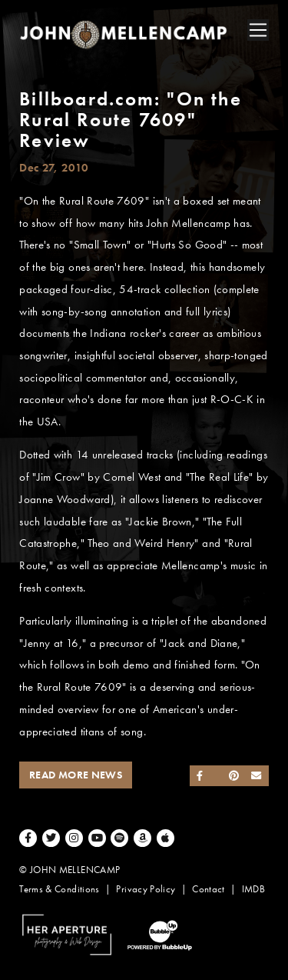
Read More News (76, 775)
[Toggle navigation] (258, 30)
